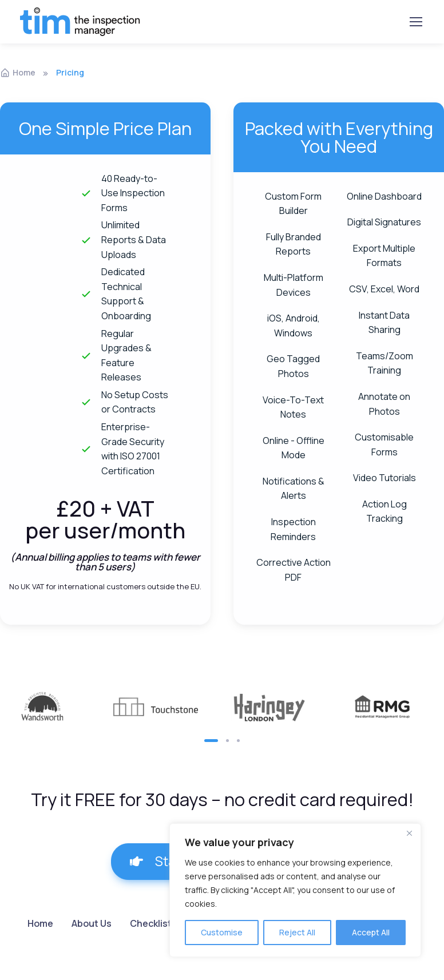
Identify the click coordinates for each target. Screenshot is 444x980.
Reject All (297, 932)
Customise (222, 932)
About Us (92, 923)
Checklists (153, 923)
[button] (211, 741)
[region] (295, 890)
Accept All (371, 932)
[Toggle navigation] (415, 22)
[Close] (409, 833)
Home (18, 72)
